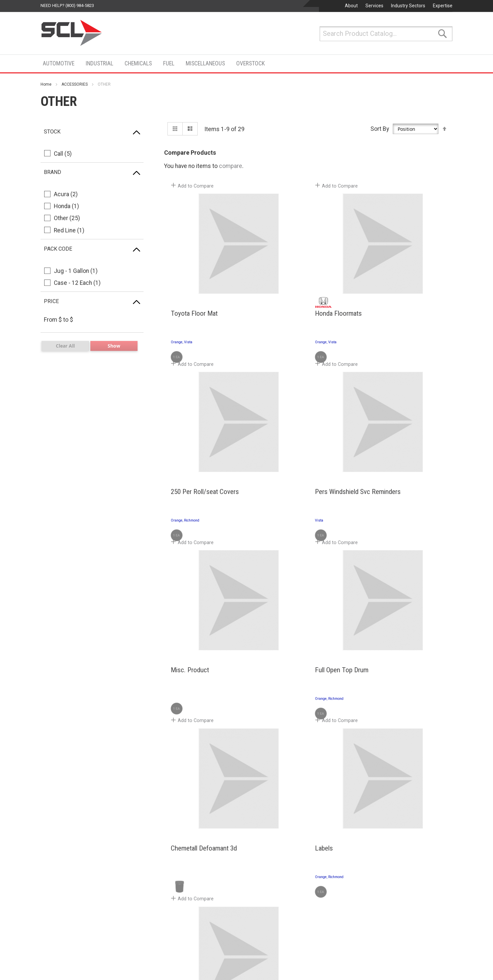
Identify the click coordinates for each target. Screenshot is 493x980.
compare (231, 166)
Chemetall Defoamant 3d (202, 706)
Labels (274, 706)
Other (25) (67, 218)
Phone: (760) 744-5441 (252, 932)
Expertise (443, 6)
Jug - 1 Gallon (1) (76, 271)
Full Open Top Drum (388, 512)
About (351, 6)
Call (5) (63, 154)
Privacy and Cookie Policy (73, 884)
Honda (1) (66, 206)
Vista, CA (238, 882)
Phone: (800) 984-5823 (252, 867)
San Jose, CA (359, 946)
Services (374, 6)
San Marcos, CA (246, 914)
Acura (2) (66, 194)
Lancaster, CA (244, 946)
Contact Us (367, 810)
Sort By (380, 128)
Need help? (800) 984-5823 (67, 5)
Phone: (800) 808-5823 (369, 867)
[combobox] (386, 34)
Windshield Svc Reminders (397, 706)
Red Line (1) (69, 230)
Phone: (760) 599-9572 (252, 900)
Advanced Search (63, 917)
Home (46, 84)
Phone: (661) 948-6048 (252, 964)
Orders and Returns (66, 906)
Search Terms (59, 895)
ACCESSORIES (75, 84)
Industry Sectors (408, 6)
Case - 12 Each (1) (77, 283)
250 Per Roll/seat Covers (395, 319)
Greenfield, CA (361, 882)
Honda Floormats (289, 319)
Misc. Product (284, 512)
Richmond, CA (360, 850)
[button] (194, 190)
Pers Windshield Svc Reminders (197, 516)
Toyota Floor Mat (193, 319)
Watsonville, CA (362, 914)
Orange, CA (240, 850)
